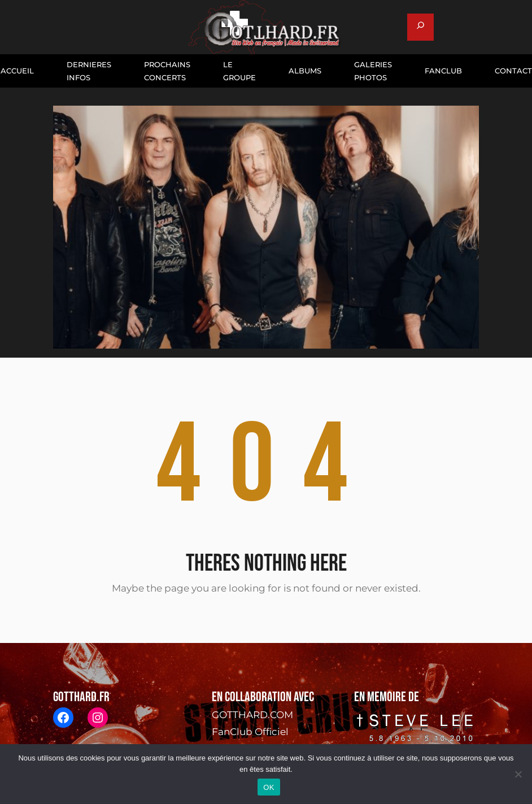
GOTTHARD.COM (252, 715)
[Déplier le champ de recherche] (420, 27)
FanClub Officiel (250, 732)
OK (269, 787)
